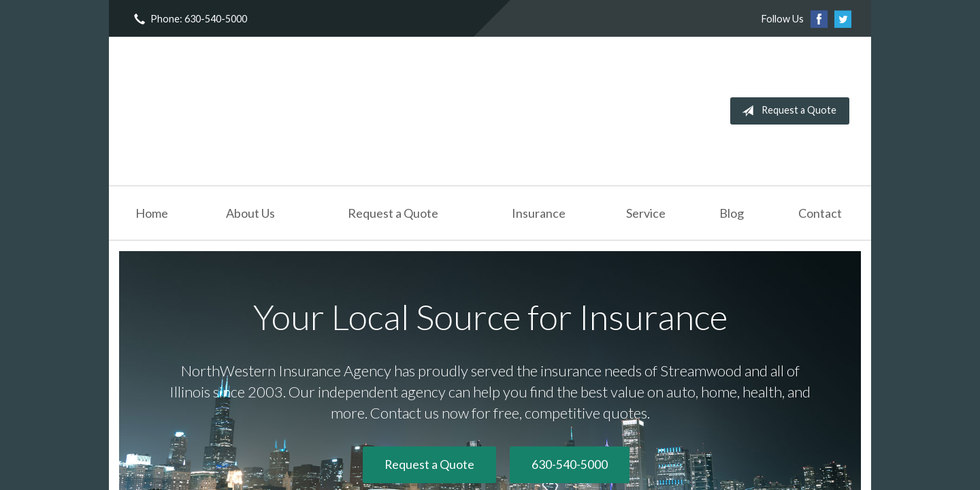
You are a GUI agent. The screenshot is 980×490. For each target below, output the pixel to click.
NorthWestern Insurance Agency (233, 111)
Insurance (539, 213)
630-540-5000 (570, 464)
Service (646, 213)
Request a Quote (786, 111)
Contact (820, 213)
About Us (250, 213)
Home (152, 213)
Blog (732, 213)
